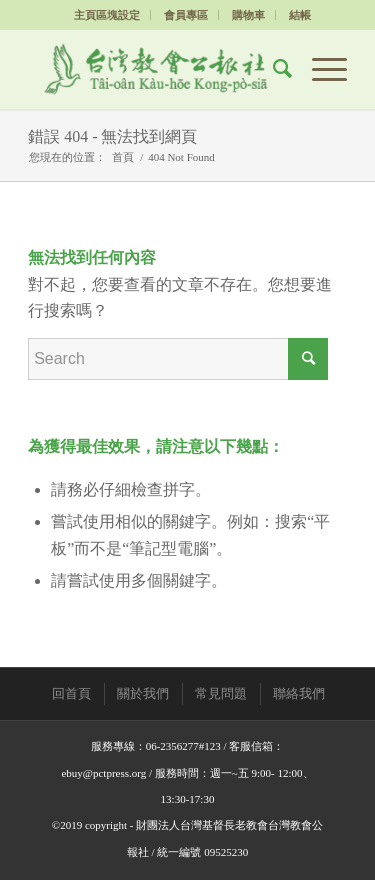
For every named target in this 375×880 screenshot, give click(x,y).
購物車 (248, 15)
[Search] (272, 69)
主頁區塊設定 (107, 15)
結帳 (300, 15)
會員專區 (186, 15)
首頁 (123, 157)
